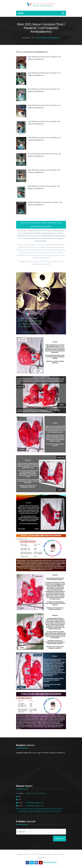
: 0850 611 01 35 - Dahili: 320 (35, 793)
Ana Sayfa (26, 38)
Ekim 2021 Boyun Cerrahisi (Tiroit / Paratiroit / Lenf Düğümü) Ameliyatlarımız (41, 225)
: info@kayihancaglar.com (34, 803)
